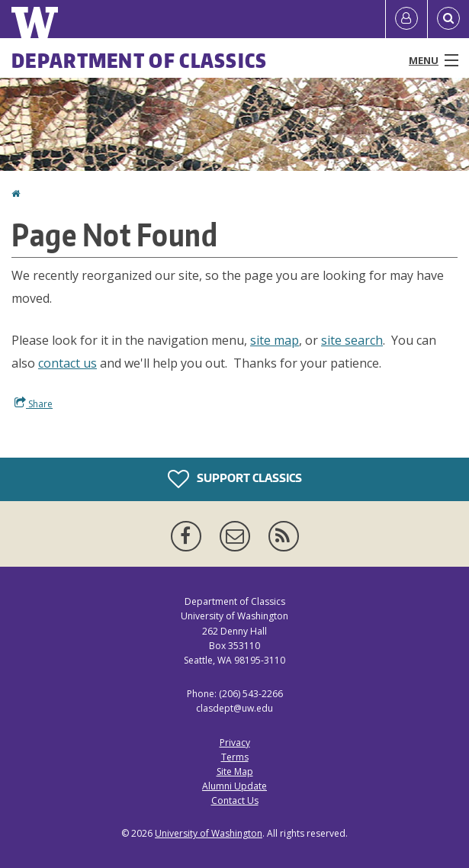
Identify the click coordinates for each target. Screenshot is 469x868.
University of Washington (209, 833)
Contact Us (235, 800)
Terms (235, 757)
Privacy (235, 743)
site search (352, 340)
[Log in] (406, 19)
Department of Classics (140, 60)
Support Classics (235, 479)
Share (34, 403)
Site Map (235, 772)
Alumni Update (234, 786)
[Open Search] (448, 19)
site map (275, 340)
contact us (67, 363)
